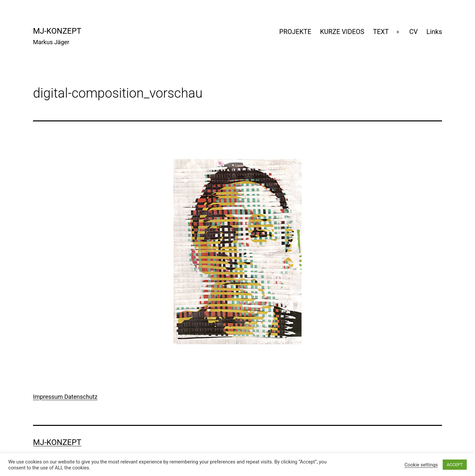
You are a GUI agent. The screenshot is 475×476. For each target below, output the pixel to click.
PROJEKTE (295, 32)
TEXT (381, 32)
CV (414, 32)
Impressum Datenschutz (65, 397)
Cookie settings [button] (421, 465)
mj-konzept (57, 31)
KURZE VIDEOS (342, 32)
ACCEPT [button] (455, 465)
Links (434, 32)
